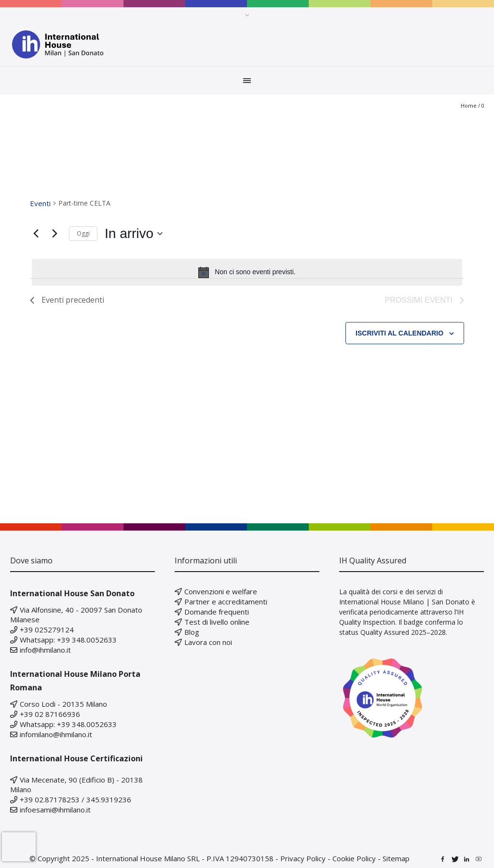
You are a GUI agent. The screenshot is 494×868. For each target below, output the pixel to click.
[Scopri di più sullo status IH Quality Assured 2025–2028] (412, 698)
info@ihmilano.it (45, 650)
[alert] (247, 272)
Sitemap (396, 858)
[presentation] (19, 847)
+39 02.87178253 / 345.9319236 (75, 799)
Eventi (40, 203)
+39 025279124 (47, 630)
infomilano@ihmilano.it (56, 734)
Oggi (83, 233)
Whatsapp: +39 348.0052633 (68, 640)
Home (469, 105)
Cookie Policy (354, 858)
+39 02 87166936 (50, 714)
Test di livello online (217, 622)
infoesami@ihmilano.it (55, 810)
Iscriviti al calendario (399, 333)
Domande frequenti (217, 612)
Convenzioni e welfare (221, 591)
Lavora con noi (208, 642)
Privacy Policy (303, 858)
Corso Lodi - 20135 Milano (63, 704)
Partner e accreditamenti (226, 602)
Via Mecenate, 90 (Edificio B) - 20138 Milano (76, 784)
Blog (192, 632)
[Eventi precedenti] (36, 234)
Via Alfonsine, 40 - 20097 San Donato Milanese (76, 615)
